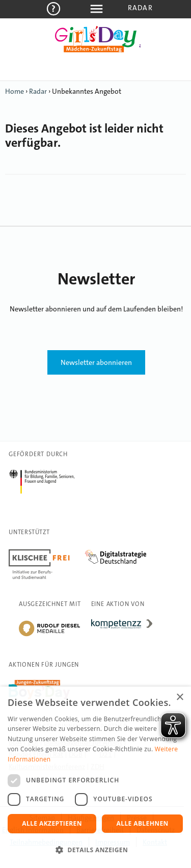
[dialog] (95, 777)
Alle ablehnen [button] (143, 823)
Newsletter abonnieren (96, 362)
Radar (140, 8)
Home (15, 91)
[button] (95, 850)
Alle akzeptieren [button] (52, 823)
